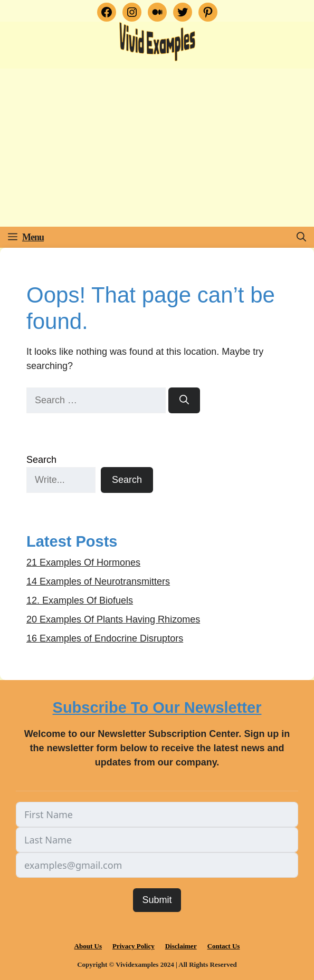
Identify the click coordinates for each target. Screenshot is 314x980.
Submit (157, 900)
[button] (301, 237)
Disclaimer (181, 946)
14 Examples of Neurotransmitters (98, 581)
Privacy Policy (134, 946)
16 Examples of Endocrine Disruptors (105, 638)
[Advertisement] (157, 148)
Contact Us (224, 946)
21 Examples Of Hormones (83, 562)
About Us (88, 946)
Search (41, 460)
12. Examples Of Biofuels (80, 600)
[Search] (184, 400)
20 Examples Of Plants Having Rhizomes (113, 619)
